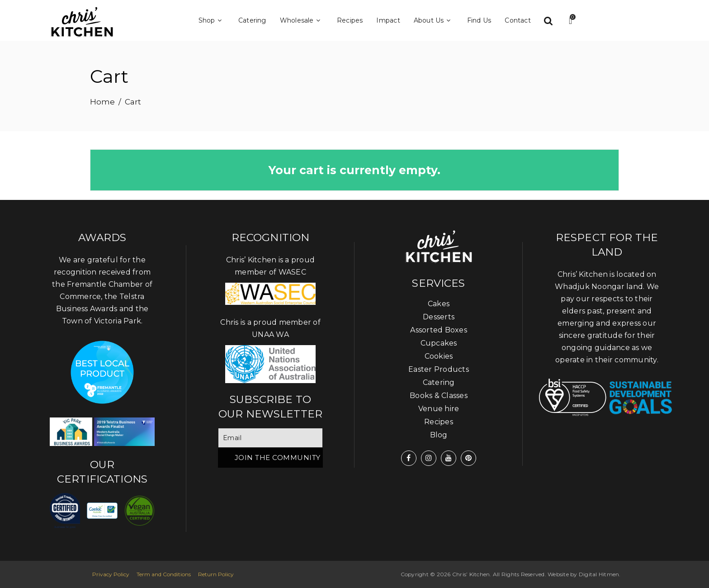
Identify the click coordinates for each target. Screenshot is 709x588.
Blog (439, 435)
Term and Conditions (164, 574)
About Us (434, 20)
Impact (388, 20)
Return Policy (216, 574)
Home (102, 102)
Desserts (439, 317)
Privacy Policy (111, 574)
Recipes (350, 20)
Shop (212, 20)
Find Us (479, 20)
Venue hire (439, 409)
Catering (252, 20)
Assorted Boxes (439, 330)
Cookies (439, 356)
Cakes (439, 304)
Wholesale (302, 20)
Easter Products (439, 369)
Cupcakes (439, 343)
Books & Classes (439, 396)
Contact (518, 20)
